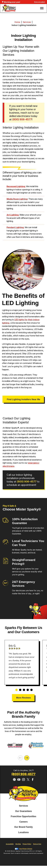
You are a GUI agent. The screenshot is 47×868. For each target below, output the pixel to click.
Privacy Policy (27, 844)
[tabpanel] (22, 662)
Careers (23, 822)
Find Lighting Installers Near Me (23, 399)
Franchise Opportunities (23, 816)
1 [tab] (16, 689)
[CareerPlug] (14, 780)
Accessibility (10, 844)
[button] (42, 8)
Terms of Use (37, 844)
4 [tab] (27, 689)
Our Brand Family (23, 827)
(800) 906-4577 (27, 481)
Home (17, 22)
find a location (40, 2)
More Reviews (23, 698)
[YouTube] (19, 780)
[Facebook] (33, 780)
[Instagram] (23, 780)
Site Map (18, 844)
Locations (23, 832)
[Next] (27, 758)
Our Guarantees (23, 811)
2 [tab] (19, 689)
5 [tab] (31, 689)
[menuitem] (23, 806)
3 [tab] (23, 689)
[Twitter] (28, 780)
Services (27, 22)
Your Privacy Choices (23, 849)
